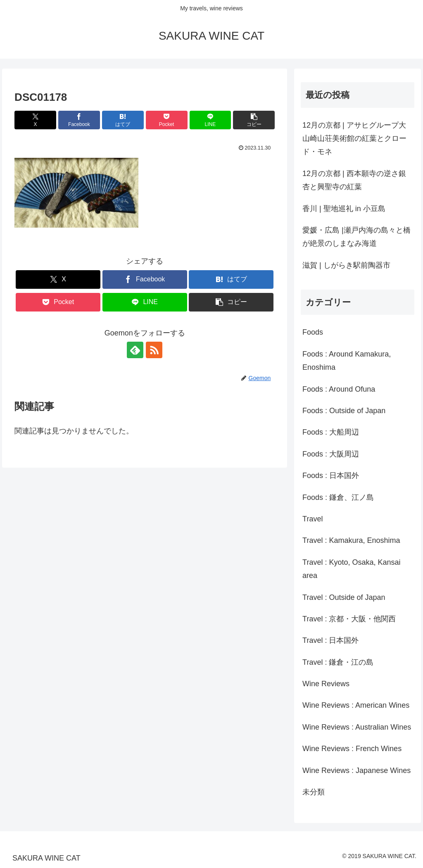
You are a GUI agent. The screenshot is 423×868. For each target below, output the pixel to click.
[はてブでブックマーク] (123, 120)
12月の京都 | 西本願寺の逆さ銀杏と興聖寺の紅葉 (354, 180)
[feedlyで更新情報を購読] (135, 350)
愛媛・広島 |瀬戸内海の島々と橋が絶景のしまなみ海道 (356, 237)
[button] (254, 120)
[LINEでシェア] (210, 120)
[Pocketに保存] (167, 120)
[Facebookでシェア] (79, 120)
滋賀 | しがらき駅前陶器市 (346, 265)
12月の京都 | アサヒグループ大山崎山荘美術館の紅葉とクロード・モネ (354, 139)
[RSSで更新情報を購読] (154, 350)
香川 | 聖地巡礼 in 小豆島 (344, 209)
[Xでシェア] (35, 120)
